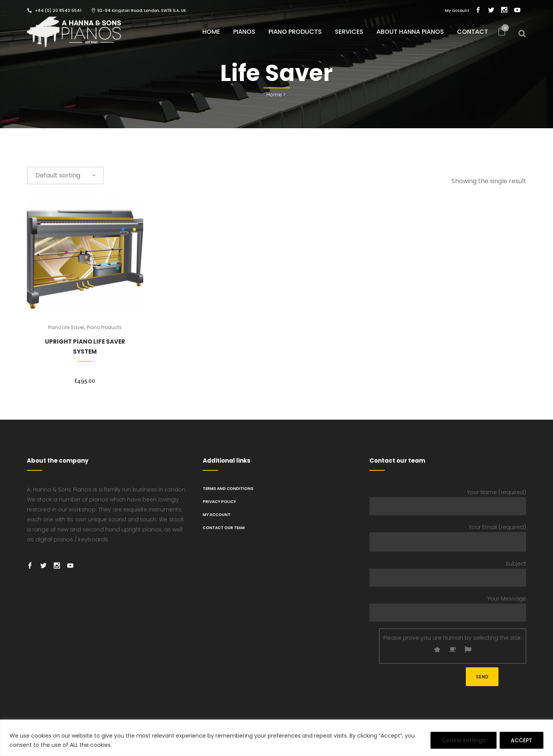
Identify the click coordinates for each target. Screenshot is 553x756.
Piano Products (104, 327)
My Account (217, 515)
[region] (276, 738)
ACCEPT (522, 740)
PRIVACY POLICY (219, 502)
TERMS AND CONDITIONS (228, 489)
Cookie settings (464, 740)
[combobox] (65, 175)
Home (274, 95)
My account (457, 11)
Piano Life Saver (66, 327)
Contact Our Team (224, 528)
